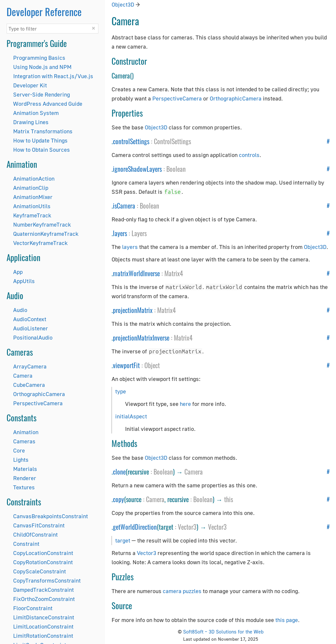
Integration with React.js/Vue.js (53, 76)
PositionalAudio (33, 337)
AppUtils (24, 281)
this (229, 499)
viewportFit (126, 365)
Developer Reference (44, 12)
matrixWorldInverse (136, 273)
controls (249, 155)
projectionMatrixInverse (141, 338)
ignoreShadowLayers (137, 169)
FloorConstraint (33, 608)
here (185, 404)
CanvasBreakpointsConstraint (51, 516)
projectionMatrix (133, 310)
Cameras (24, 441)
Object (152, 365)
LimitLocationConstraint (43, 626)
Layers (139, 233)
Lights (21, 460)
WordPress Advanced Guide (48, 104)
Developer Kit (30, 85)
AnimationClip (31, 188)
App (18, 272)
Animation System (36, 113)
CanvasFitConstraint (39, 525)
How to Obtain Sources (42, 150)
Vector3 (187, 527)
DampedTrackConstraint (43, 590)
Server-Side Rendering (42, 94)
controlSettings (131, 141)
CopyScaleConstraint (40, 571)
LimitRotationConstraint (43, 636)
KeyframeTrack (32, 215)
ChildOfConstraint (35, 534)
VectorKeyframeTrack (40, 243)
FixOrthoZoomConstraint (44, 599)
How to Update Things (40, 140)
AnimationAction (34, 178)
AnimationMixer (33, 197)
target (123, 540)
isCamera (124, 206)
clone (119, 472)
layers (120, 233)
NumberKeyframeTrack (42, 224)
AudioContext (30, 319)
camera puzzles (182, 591)
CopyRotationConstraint (43, 562)
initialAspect (131, 416)
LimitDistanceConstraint (44, 617)
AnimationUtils (32, 206)
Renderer (25, 478)
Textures (24, 487)
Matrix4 (174, 273)
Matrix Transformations (43, 131)
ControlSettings (172, 141)
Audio (20, 310)
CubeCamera (29, 385)
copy (118, 499)
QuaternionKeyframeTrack (46, 234)
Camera (23, 376)
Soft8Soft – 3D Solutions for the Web (223, 632)
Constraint (26, 544)
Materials (25, 469)
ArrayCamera (30, 366)
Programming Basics (39, 58)
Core (19, 450)
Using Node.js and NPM (42, 67)
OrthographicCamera (39, 394)
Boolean (176, 169)
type (121, 391)
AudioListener (31, 328)
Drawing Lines (31, 122)
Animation (26, 432)
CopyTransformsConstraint (47, 580)
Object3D (123, 4)
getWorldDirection (135, 527)
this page (287, 620)
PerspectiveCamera (38, 403)
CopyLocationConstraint (43, 553)
